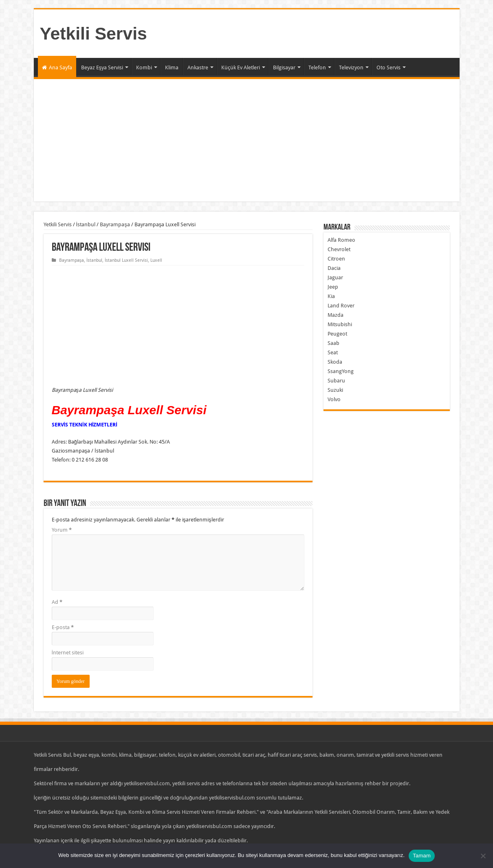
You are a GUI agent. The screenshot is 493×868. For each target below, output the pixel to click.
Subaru (336, 381)
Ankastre (198, 67)
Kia (331, 296)
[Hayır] (483, 856)
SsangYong (341, 371)
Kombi (144, 67)
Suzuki (335, 390)
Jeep (333, 287)
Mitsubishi (340, 324)
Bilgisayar (284, 67)
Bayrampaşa (115, 224)
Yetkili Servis (94, 33)
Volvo (334, 399)
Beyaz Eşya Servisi (102, 67)
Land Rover (341, 306)
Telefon (317, 67)
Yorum (62, 530)
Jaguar (335, 277)
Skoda (335, 362)
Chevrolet (339, 249)
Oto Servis (388, 67)
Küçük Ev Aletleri (241, 67)
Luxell (156, 260)
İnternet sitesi (68, 653)
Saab (333, 343)
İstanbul (86, 224)
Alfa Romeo (341, 240)
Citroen (336, 259)
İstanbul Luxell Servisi (126, 260)
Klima (172, 67)
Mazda (336, 315)
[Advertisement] (247, 140)
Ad (57, 602)
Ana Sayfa (57, 67)
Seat (333, 352)
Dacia (334, 268)
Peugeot (337, 334)
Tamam (422, 856)
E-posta (63, 627)
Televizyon (351, 67)
